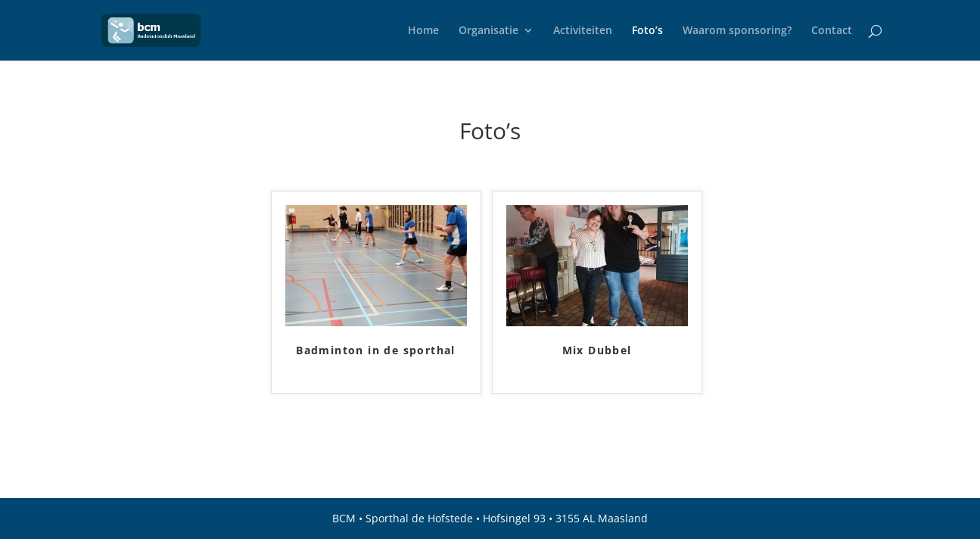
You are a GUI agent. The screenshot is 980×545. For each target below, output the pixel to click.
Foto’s (647, 31)
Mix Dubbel (597, 351)
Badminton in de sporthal (376, 351)
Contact (832, 31)
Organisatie (488, 31)
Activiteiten (583, 31)
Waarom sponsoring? (737, 31)
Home (423, 31)
